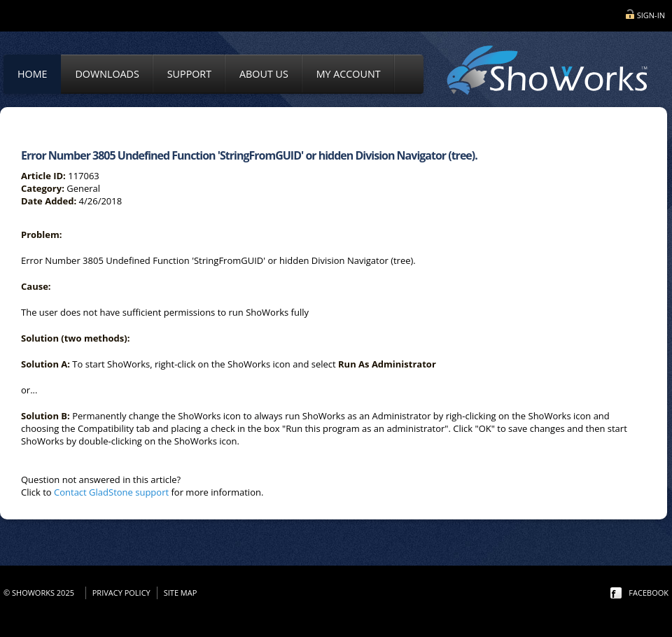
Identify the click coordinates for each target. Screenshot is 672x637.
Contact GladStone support (111, 492)
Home (32, 74)
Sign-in (651, 15)
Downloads (107, 74)
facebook (649, 593)
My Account (349, 74)
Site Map (181, 593)
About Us (264, 74)
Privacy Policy (121, 593)
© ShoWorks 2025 (41, 593)
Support (189, 74)
